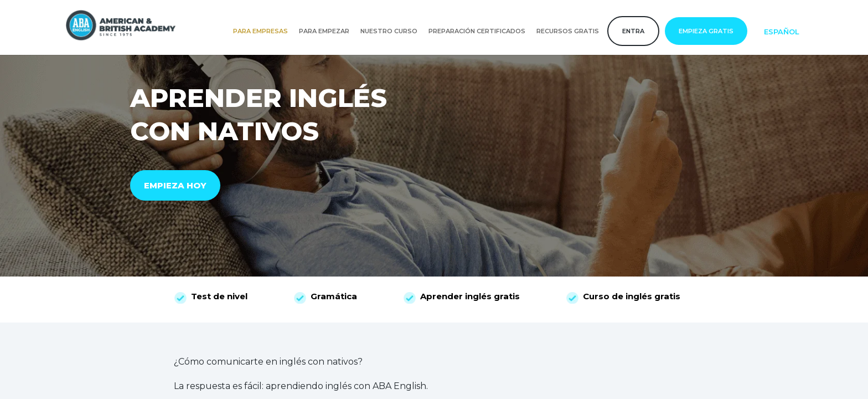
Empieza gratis (706, 31)
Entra (633, 31)
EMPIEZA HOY (175, 185)
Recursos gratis (568, 31)
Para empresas (260, 31)
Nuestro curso (389, 31)
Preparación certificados (477, 31)
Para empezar (324, 31)
